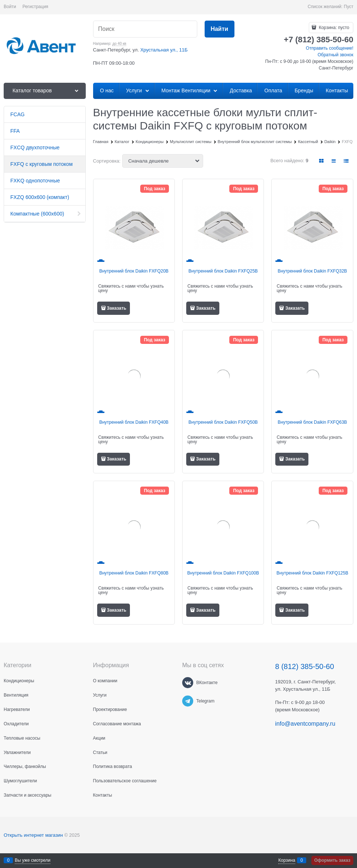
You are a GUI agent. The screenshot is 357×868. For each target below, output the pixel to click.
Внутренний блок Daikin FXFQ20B (134, 271)
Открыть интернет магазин (33, 835)
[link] (322, 161)
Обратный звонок (335, 55)
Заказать (116, 308)
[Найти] (220, 29)
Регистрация (35, 7)
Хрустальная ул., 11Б (164, 50)
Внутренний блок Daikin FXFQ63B (312, 422)
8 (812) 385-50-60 (305, 666)
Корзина (287, 860)
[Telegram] (188, 701)
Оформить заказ (332, 860)
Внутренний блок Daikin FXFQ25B (223, 271)
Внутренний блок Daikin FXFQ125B (312, 573)
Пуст (349, 7)
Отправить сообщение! (330, 48)
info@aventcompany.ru (305, 724)
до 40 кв (119, 44)
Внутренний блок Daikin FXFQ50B (223, 422)
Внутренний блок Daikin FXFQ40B (134, 422)
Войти (10, 7)
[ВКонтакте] (188, 683)
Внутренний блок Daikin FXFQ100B (223, 573)
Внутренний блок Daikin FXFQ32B (312, 271)
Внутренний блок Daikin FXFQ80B (134, 573)
